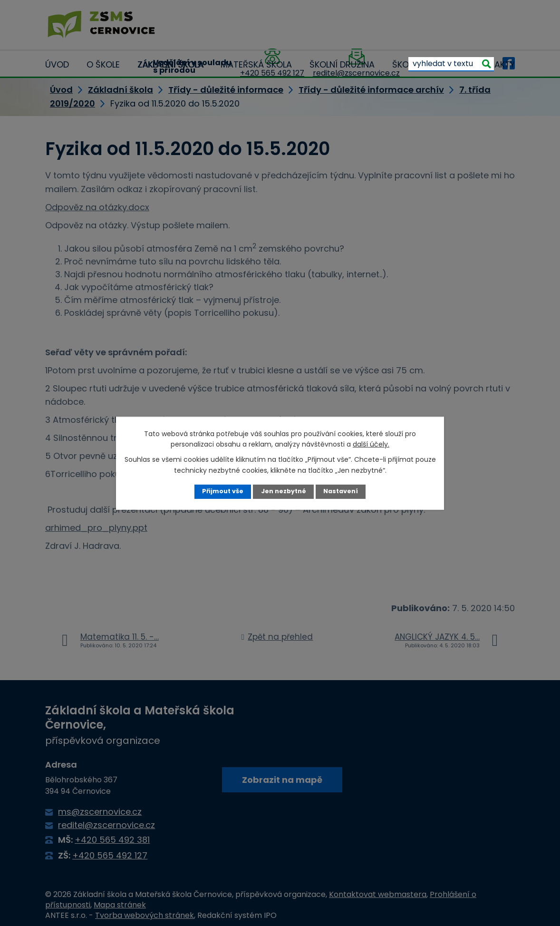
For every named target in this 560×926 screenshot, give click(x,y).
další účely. (371, 444)
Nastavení (341, 491)
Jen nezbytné (284, 491)
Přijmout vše (223, 491)
